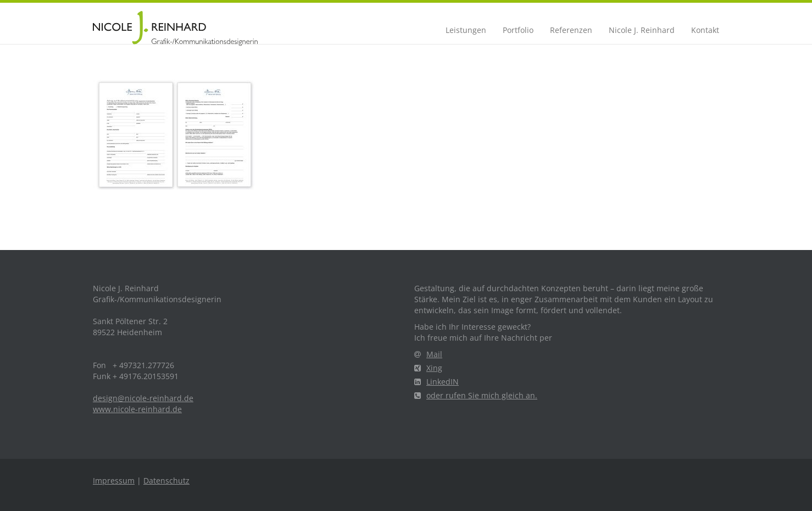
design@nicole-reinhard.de (143, 398)
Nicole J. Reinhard (642, 30)
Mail (428, 354)
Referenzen (571, 30)
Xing (428, 368)
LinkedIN (436, 382)
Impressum (114, 481)
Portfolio (518, 30)
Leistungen (466, 30)
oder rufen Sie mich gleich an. (476, 395)
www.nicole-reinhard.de (137, 409)
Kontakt (705, 30)
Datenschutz (166, 481)
